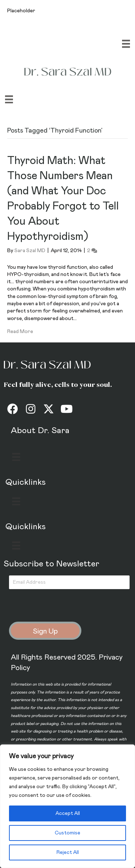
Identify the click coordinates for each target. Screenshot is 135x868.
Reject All (68, 852)
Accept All (68, 813)
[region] (67, 806)
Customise (67, 833)
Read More (20, 332)
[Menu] (126, 44)
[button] (13, 409)
